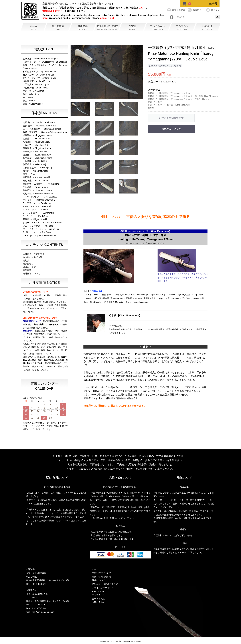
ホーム (95, 570)
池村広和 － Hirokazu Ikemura (37, 190)
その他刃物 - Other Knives (35, 88)
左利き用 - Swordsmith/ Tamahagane (41, 59)
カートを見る (99, 599)
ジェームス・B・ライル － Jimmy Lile (41, 229)
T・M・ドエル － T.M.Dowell (37, 206)
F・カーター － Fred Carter (36, 216)
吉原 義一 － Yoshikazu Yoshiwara (39, 126)
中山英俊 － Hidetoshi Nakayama (39, 200)
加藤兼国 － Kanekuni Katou (37, 142)
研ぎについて (29, 264)
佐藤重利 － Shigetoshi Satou (37, 139)
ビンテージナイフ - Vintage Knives (40, 78)
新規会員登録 (176, 10)
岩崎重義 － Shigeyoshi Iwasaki (38, 135)
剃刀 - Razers (29, 101)
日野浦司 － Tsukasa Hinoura (37, 155)
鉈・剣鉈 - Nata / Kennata (206, 96)
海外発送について (32, 273)
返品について (99, 580)
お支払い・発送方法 (33, 257)
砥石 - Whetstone (31, 94)
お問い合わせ (99, 602)
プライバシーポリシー (103, 588)
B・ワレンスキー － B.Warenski (38, 213)
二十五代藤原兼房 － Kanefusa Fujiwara (42, 129)
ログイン (213, 10)
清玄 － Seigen (30, 174)
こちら (142, 8)
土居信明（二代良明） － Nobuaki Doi (41, 184)
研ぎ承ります (29, 267)
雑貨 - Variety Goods (33, 104)
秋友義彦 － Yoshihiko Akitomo (38, 158)
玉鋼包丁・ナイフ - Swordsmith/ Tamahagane (45, 62)
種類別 (151, 93)
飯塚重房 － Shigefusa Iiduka (37, 148)
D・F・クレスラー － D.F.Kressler (39, 235)
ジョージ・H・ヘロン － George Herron (42, 223)
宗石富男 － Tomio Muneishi (36, 177)
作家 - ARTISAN (155, 102)
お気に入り (195, 10)
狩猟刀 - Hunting (202, 99)
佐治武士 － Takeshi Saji (35, 164)
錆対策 (26, 261)
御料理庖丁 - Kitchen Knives (36, 81)
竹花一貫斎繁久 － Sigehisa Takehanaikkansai (45, 132)
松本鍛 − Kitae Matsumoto (179, 105)
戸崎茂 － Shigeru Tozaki (35, 219)
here (45, 18)
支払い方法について (102, 573)
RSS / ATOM (98, 591)
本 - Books (28, 97)
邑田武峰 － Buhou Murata (36, 187)
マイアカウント (100, 595)
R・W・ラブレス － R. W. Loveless (40, 197)
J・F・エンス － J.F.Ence (35, 210)
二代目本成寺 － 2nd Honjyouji (38, 168)
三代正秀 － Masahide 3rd (35, 145)
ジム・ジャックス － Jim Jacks (38, 226)
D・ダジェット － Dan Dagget (38, 203)
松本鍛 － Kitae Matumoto (35, 171)
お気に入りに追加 (171, 129)
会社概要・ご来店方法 (34, 254)
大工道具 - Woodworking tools (37, 84)
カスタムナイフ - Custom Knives (39, 75)
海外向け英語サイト (53, 11)
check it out (107, 18)
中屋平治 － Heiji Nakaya (35, 152)
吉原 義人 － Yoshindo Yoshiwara (39, 122)
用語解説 (27, 270)
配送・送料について (102, 577)
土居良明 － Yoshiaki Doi (35, 161)
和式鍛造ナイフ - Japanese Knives (40, 72)
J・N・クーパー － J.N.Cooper (38, 232)
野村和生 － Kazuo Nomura (36, 181)
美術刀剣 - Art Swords (33, 91)
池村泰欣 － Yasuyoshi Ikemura (38, 193)
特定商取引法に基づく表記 (105, 584)
